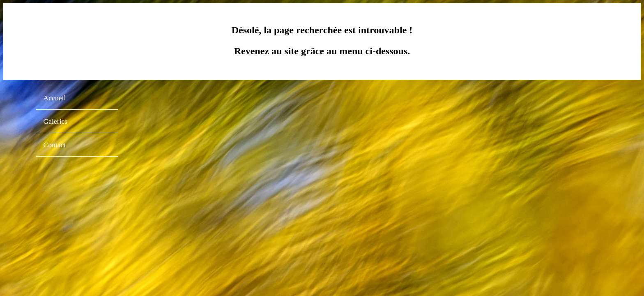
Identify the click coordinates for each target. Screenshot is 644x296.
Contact (55, 145)
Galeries (56, 121)
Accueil (55, 98)
